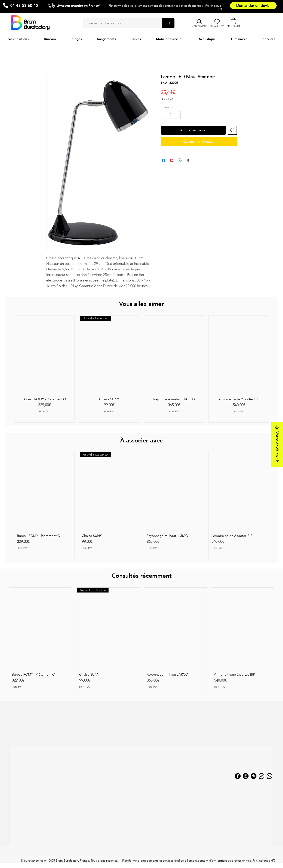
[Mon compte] (199, 22)
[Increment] (177, 115)
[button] (233, 21)
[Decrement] (164, 115)
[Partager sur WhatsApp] (180, 160)
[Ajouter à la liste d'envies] (232, 130)
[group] (141, 369)
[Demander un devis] (253, 6)
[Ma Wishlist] (217, 22)
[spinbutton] (171, 115)
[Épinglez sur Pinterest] (172, 160)
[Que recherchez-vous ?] (120, 23)
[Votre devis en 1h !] (277, 444)
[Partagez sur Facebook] (164, 160)
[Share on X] (188, 160)
